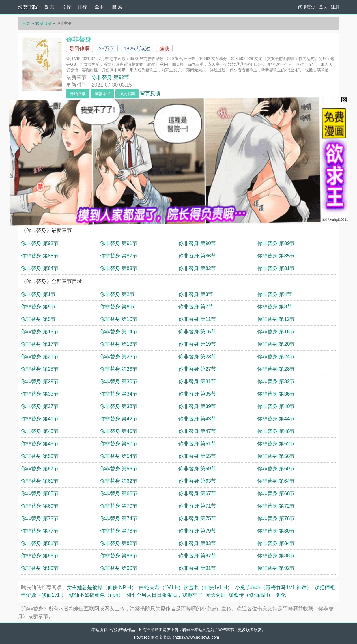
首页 (26, 23)
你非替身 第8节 (275, 307)
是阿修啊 (79, 49)
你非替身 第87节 (119, 256)
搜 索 (117, 7)
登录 (323, 7)
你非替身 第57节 (40, 469)
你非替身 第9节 (38, 319)
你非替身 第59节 (197, 469)
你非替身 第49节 (40, 444)
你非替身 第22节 (119, 357)
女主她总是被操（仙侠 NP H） (102, 587)
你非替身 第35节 (197, 394)
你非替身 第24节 (276, 357)
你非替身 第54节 (119, 456)
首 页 (49, 7)
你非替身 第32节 (276, 381)
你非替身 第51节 (197, 444)
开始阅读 (78, 94)
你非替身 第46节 (119, 431)
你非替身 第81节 (276, 268)
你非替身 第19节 (197, 344)
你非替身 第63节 (197, 481)
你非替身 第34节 (119, 394)
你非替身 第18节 (119, 344)
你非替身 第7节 (196, 307)
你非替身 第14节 (119, 332)
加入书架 (127, 94)
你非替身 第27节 (197, 369)
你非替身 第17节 (40, 344)
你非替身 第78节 (119, 531)
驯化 (281, 595)
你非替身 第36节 (276, 394)
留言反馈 (150, 93)
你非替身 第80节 (276, 531)
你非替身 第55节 (197, 456)
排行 (82, 7)
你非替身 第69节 (40, 506)
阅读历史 (307, 7)
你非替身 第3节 (196, 294)
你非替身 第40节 (276, 406)
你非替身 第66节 (119, 493)
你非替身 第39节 (197, 406)
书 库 (66, 7)
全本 (99, 7)
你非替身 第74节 (119, 518)
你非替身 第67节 (197, 493)
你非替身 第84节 (40, 268)
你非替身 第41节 (40, 419)
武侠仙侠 (43, 23)
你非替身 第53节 (40, 456)
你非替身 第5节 (38, 307)
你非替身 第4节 (275, 294)
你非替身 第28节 (276, 369)
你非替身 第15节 (197, 332)
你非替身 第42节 (119, 419)
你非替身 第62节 (119, 481)
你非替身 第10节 (119, 319)
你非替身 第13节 (40, 332)
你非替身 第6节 (117, 307)
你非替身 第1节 (38, 294)
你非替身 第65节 (40, 493)
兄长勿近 (216, 595)
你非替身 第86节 (197, 256)
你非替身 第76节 (276, 518)
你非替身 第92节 (110, 77)
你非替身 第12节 (276, 319)
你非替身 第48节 (276, 431)
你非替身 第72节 (276, 506)
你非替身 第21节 (40, 357)
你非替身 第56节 (276, 456)
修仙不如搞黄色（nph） (96, 595)
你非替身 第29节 (40, 381)
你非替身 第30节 (119, 381)
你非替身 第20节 (276, 344)
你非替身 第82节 (197, 268)
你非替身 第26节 (119, 369)
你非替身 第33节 (40, 394)
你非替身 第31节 (197, 381)
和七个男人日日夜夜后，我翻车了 (164, 595)
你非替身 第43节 (197, 419)
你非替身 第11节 (197, 319)
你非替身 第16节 (276, 332)
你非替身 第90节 (197, 243)
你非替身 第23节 (197, 357)
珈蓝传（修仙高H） (251, 595)
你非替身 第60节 (276, 469)
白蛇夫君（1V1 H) (160, 587)
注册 (335, 7)
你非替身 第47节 (197, 431)
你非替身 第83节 (119, 268)
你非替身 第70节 (119, 506)
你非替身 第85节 (276, 256)
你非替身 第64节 (276, 481)
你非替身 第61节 (40, 481)
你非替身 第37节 (40, 406)
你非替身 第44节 (276, 419)
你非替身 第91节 (119, 243)
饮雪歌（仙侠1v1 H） (208, 587)
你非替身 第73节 (40, 518)
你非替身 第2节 (117, 294)
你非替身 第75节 (197, 518)
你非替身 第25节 (40, 369)
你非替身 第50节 (119, 444)
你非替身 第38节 (119, 406)
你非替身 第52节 (276, 444)
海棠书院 (28, 7)
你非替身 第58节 (119, 469)
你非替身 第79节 (197, 531)
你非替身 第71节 (197, 506)
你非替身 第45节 (40, 431)
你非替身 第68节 (276, 493)
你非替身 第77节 (40, 531)
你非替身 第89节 (276, 243)
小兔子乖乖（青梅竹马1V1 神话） (273, 587)
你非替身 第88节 (40, 256)
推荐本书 (102, 94)
